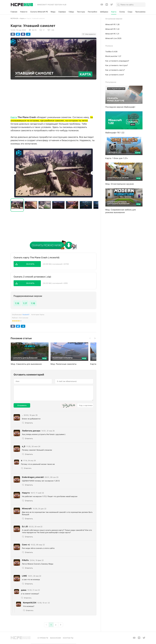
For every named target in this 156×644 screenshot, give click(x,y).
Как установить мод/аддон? (117, 61)
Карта (14, 117)
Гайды (71, 12)
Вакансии (56, 638)
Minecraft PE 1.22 (112, 29)
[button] (27, 264)
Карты (114, 12)
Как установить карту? (115, 70)
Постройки (92, 12)
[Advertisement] (53, 97)
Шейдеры (104, 12)
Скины (122, 12)
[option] (53, 173)
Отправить (22, 405)
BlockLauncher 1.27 (113, 56)
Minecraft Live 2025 (113, 38)
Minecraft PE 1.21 (112, 34)
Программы (140, 12)
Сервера (62, 12)
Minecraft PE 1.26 (112, 24)
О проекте (43, 638)
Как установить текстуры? (117, 65)
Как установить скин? (115, 75)
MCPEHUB (14, 18)
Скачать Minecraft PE (39, 12)
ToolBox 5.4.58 (111, 52)
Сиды (130, 12)
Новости (24, 12)
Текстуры (81, 12)
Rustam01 (26, 315)
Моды (53, 12)
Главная (14, 12)
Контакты (68, 638)
